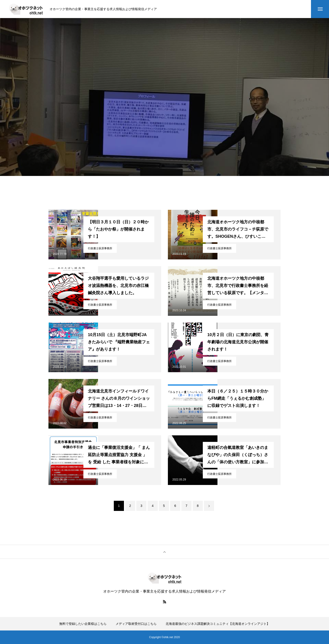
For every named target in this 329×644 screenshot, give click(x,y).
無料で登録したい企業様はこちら (83, 624)
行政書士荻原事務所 (100, 248)
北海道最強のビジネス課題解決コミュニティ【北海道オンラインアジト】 (218, 624)
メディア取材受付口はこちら (136, 624)
